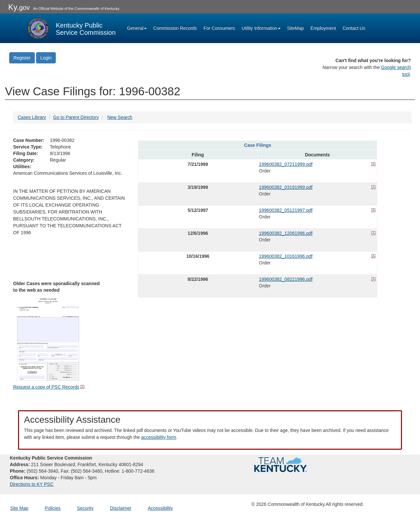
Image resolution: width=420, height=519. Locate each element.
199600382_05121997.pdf (286, 210)
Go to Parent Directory (76, 117)
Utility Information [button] (261, 28)
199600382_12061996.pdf (286, 233)
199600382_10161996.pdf (286, 256)
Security (85, 508)
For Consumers (219, 28)
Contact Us (354, 28)
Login (46, 58)
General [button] (137, 28)
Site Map (19, 508)
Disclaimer (121, 508)
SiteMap (295, 28)
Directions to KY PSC (32, 484)
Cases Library (32, 117)
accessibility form (159, 437)
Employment (323, 28)
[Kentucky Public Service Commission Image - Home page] (71, 28)
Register (22, 58)
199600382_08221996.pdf (286, 279)
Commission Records (175, 28)
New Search (120, 117)
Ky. (19, 7)
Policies (52, 508)
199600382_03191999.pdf (286, 187)
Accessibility (160, 508)
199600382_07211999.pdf (286, 164)
